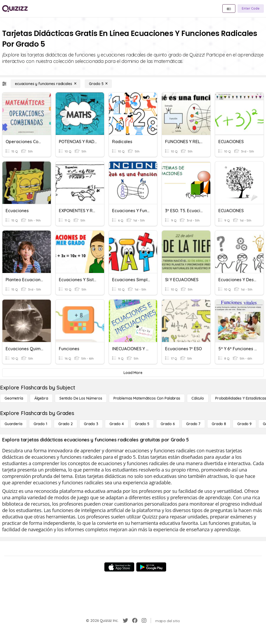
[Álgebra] (41, 398)
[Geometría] (14, 398)
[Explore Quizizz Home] (15, 9)
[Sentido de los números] (81, 398)
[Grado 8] (219, 424)
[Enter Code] (251, 9)
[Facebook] (135, 621)
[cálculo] (198, 398)
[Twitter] (125, 621)
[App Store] (119, 567)
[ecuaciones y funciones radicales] (46, 84)
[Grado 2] (66, 424)
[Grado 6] (168, 424)
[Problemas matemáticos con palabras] (147, 398)
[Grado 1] (40, 424)
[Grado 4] (117, 424)
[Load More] (133, 373)
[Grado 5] (98, 84)
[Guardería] (13, 424)
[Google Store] (151, 567)
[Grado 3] (91, 424)
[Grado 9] (244, 424)
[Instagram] (144, 621)
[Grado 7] (193, 424)
